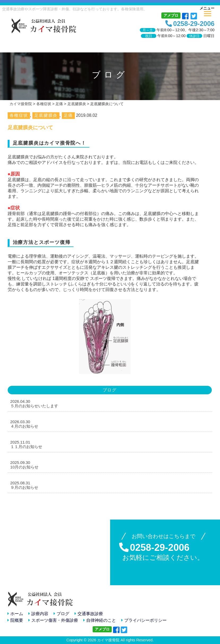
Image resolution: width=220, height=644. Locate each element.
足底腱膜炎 (46, 115)
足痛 (68, 115)
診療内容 (38, 614)
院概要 (15, 620)
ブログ (61, 614)
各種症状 (19, 115)
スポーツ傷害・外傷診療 (53, 620)
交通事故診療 (89, 614)
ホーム (15, 614)
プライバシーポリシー (144, 620)
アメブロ (171, 15)
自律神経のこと (100, 620)
